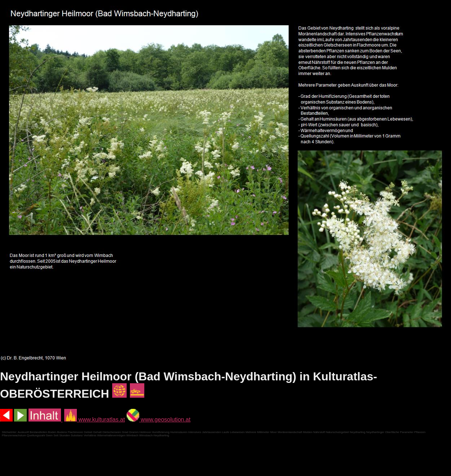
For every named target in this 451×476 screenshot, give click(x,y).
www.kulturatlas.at (95, 420)
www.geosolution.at (159, 420)
